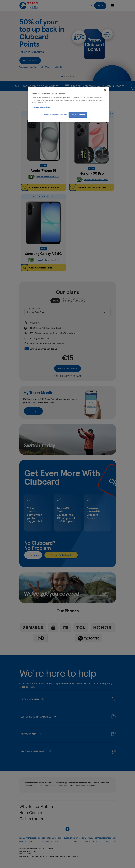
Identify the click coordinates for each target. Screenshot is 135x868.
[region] (68, 104)
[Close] (105, 90)
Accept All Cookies (78, 115)
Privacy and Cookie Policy (42, 107)
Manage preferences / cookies (55, 114)
